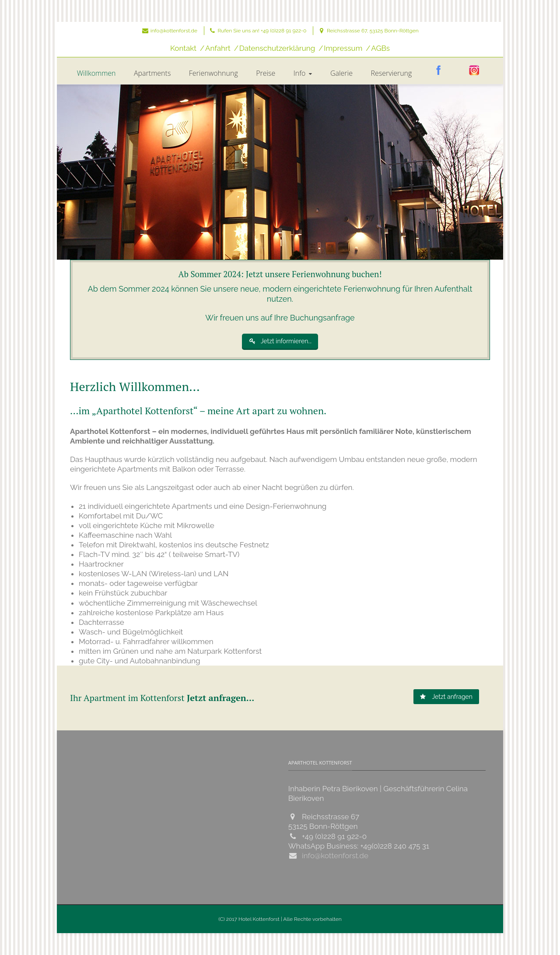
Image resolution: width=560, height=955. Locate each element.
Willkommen (96, 73)
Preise (266, 73)
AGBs (380, 48)
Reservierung (391, 73)
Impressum (343, 48)
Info (304, 73)
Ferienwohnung (213, 73)
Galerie (341, 73)
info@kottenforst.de (174, 31)
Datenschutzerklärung (277, 48)
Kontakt (183, 48)
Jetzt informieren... (280, 341)
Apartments (152, 73)
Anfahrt (218, 48)
